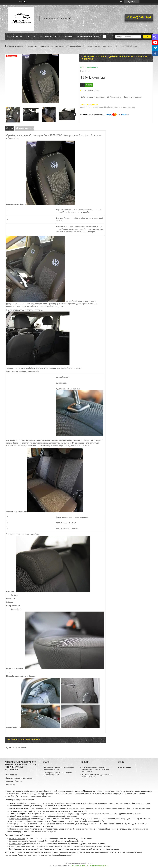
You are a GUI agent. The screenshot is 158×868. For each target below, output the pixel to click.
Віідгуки (69, 37)
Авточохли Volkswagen (44, 46)
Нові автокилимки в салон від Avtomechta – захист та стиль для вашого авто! (95, 769)
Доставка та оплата (50, 37)
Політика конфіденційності (99, 866)
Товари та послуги (16, 46)
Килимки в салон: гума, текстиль (19, 778)
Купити (89, 85)
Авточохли (10, 784)
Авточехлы (29, 46)
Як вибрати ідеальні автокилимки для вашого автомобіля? (59, 768)
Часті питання (125, 767)
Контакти (30, 37)
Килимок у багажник (14, 781)
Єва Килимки (11, 775)
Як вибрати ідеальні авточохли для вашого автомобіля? (58, 774)
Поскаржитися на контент (80, 866)
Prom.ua (91, 863)
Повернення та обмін (88, 37)
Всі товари (13, 37)
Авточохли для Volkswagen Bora (68, 46)
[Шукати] (147, 37)
